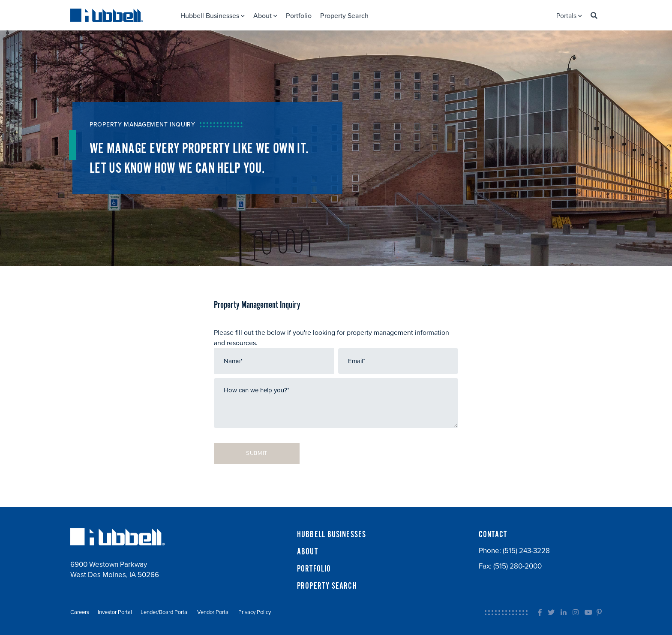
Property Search (344, 16)
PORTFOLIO (314, 569)
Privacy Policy (255, 612)
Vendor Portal (213, 612)
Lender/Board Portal (165, 612)
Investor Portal (115, 612)
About (265, 16)
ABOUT (307, 552)
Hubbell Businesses (213, 16)
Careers (80, 612)
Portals (569, 16)
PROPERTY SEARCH (327, 586)
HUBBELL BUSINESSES (331, 535)
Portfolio (299, 16)
